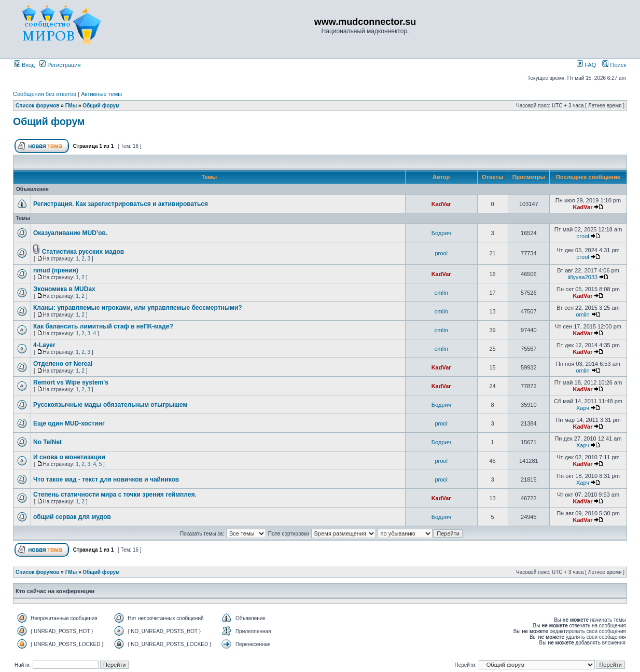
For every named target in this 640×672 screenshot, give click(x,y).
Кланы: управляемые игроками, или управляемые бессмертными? (138, 308)
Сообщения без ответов (45, 94)
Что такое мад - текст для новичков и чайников (106, 479)
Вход (24, 65)
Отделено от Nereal (63, 364)
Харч (583, 408)
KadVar (441, 204)
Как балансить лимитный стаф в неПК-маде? (103, 326)
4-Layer (44, 345)
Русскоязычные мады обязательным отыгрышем (110, 405)
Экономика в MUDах (64, 289)
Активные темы (101, 94)
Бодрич (441, 233)
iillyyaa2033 (583, 277)
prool (582, 236)
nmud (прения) (56, 270)
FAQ (586, 65)
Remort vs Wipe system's (71, 382)
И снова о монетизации (69, 457)
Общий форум (101, 106)
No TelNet (47, 442)
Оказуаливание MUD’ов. (70, 233)
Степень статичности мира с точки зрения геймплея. (115, 495)
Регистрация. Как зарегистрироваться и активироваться (121, 204)
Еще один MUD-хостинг (69, 423)
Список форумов (38, 106)
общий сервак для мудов (72, 517)
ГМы (71, 106)
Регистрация (60, 65)
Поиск (614, 65)
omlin (441, 293)
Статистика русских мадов (83, 252)
